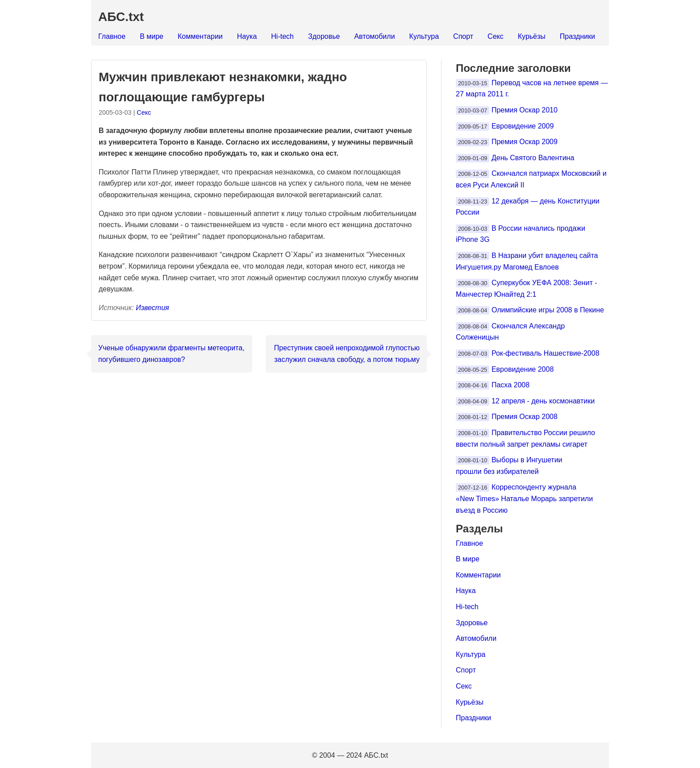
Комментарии (200, 36)
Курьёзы (532, 36)
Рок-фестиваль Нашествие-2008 (546, 353)
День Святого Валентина (533, 158)
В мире (152, 36)
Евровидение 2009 (523, 126)
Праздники (577, 36)
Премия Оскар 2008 (525, 417)
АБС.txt (121, 17)
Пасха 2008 (510, 385)
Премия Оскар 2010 (525, 110)
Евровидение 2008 (523, 369)
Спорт (463, 36)
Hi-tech (282, 36)
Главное (112, 36)
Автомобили (374, 36)
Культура (424, 36)
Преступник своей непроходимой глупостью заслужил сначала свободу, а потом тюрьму (347, 354)
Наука (247, 36)
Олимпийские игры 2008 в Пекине (548, 310)
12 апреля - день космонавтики (543, 401)
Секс (496, 36)
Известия (152, 308)
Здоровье (324, 36)
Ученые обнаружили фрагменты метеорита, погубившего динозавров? (171, 354)
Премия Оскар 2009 (525, 142)
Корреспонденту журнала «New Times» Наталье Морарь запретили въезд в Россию (524, 498)
